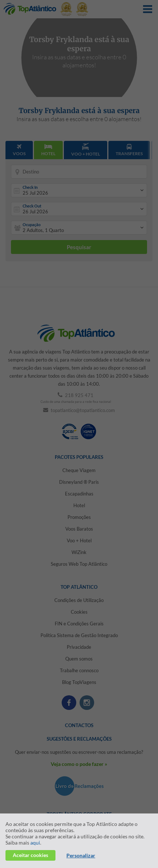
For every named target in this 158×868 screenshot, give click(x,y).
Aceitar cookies (30, 855)
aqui (35, 843)
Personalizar (81, 855)
